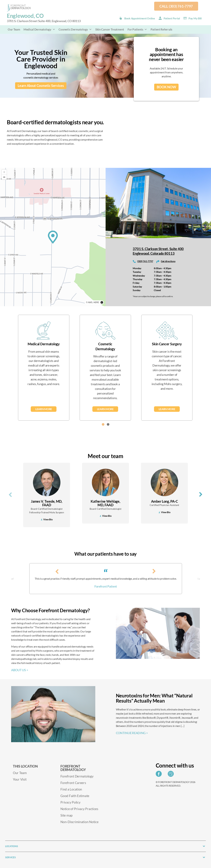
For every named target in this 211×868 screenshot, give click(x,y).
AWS (90, 302)
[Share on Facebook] (160, 775)
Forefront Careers (73, 783)
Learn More (44, 409)
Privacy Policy (70, 802)
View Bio (47, 519)
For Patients (137, 29)
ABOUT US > (20, 670)
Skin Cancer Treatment (110, 29)
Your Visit (20, 779)
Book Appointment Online (140, 18)
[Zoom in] (4, 172)
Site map (66, 815)
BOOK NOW (166, 87)
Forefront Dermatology (77, 776)
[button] (103, 424)
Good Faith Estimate (75, 796)
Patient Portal (172, 18)
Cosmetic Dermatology (75, 29)
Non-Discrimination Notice (79, 822)
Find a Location (71, 789)
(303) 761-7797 (145, 261)
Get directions (168, 261)
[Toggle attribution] (102, 302)
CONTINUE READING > (132, 733)
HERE (96, 302)
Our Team (14, 29)
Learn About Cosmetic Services (41, 86)
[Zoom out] (4, 177)
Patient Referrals (161, 29)
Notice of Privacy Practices (79, 809)
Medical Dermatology (39, 29)
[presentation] (10, 494)
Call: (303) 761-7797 (176, 6)
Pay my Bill (195, 18)
